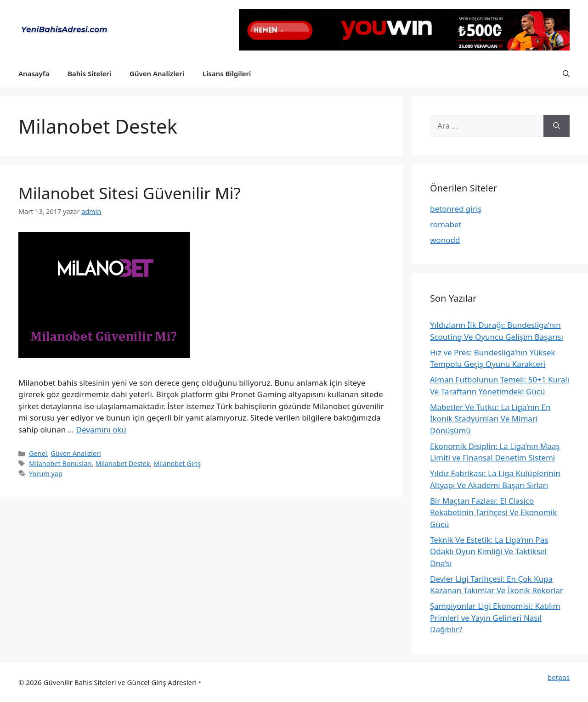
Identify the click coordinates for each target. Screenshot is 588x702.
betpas (559, 677)
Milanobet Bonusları (60, 463)
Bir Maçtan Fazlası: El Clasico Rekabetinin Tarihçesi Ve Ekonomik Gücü (493, 512)
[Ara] (557, 126)
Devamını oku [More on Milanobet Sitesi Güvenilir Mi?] (101, 430)
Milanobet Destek (122, 463)
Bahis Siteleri (89, 73)
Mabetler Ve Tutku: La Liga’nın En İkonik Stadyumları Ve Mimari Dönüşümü (490, 419)
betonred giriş (456, 209)
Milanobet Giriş (177, 463)
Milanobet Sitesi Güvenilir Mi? (130, 193)
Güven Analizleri (157, 73)
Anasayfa (34, 73)
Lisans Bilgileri (227, 73)
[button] (566, 73)
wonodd (445, 240)
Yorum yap (46, 474)
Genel (38, 453)
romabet (446, 224)
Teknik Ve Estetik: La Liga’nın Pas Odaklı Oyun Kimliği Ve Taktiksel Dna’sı (489, 551)
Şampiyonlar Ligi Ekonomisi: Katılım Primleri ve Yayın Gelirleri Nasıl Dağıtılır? (495, 618)
